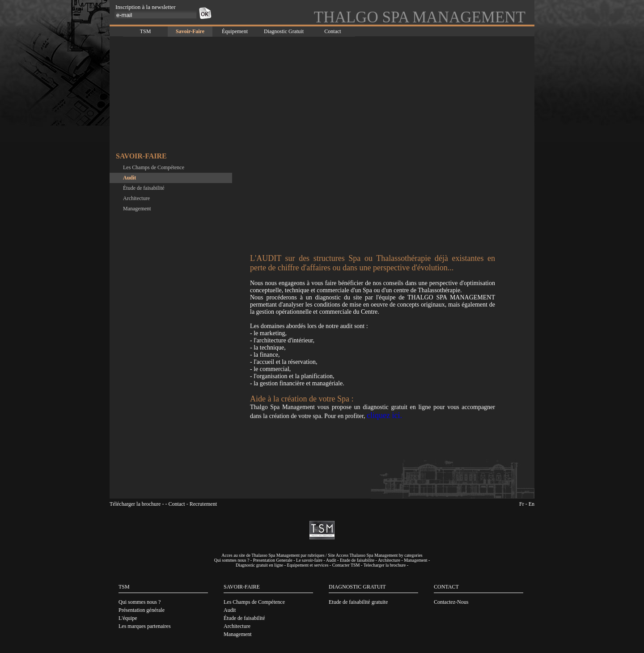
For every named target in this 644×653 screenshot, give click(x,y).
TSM (146, 31)
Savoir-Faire (190, 31)
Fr (522, 504)
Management (137, 209)
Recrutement (203, 504)
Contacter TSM (346, 565)
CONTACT (446, 587)
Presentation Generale (273, 560)
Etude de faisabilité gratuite (358, 602)
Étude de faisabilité (144, 188)
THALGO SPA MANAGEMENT (420, 17)
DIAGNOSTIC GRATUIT (357, 587)
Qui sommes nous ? (232, 560)
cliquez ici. (384, 415)
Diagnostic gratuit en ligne (259, 565)
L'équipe (128, 618)
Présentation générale (142, 610)
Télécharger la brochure (135, 504)
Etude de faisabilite (357, 560)
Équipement (235, 31)
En (532, 504)
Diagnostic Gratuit (284, 31)
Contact (333, 31)
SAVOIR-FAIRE (242, 587)
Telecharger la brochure (385, 565)
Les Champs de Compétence (154, 167)
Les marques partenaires (145, 626)
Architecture (136, 198)
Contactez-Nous (451, 602)
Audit (129, 178)
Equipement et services (308, 565)
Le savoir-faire (309, 560)
